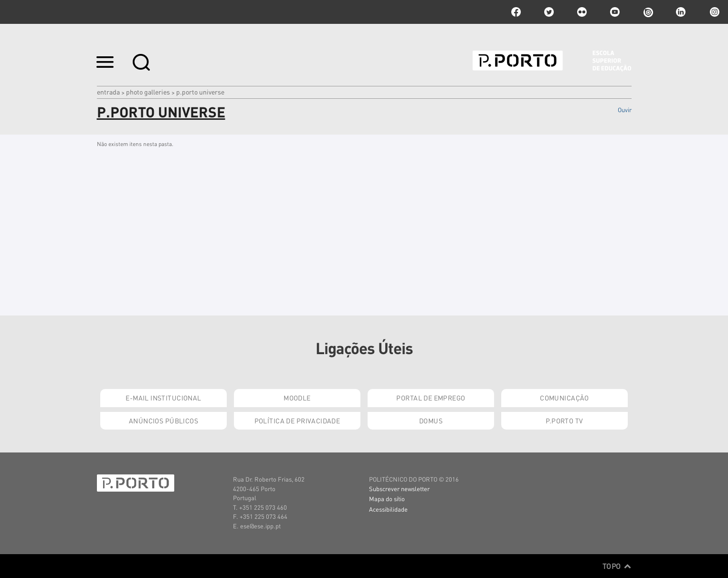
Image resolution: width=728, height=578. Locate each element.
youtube (615, 12)
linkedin (681, 12)
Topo (617, 566)
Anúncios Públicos (164, 420)
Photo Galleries (148, 92)
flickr (582, 12)
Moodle (297, 398)
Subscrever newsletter (399, 489)
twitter (549, 12)
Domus (431, 420)
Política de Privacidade (297, 420)
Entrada (108, 92)
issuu (648, 12)
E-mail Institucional (163, 398)
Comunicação (564, 398)
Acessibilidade (388, 509)
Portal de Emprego (431, 398)
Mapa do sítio (387, 499)
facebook (516, 12)
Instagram (714, 12)
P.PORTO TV (564, 420)
